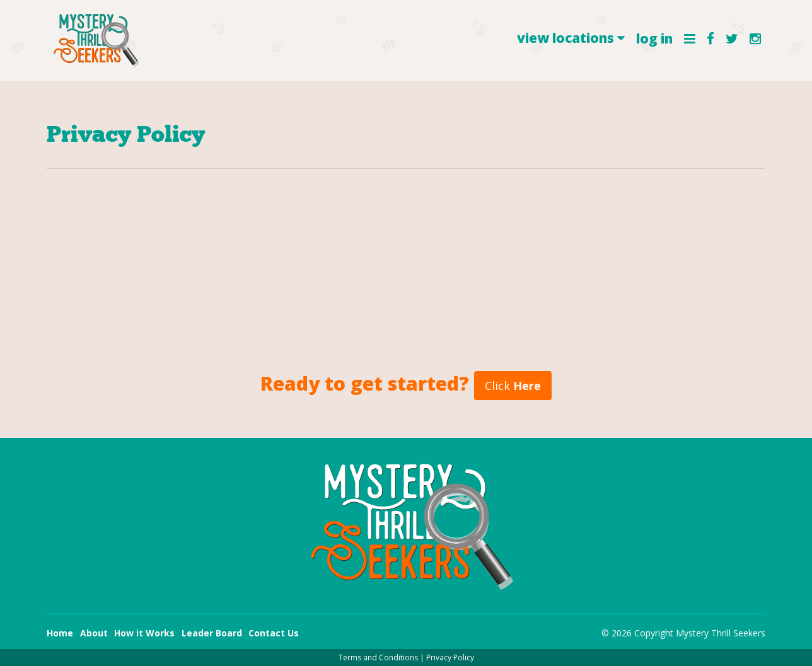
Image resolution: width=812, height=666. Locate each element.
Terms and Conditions (378, 657)
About (94, 633)
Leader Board (212, 633)
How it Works (144, 633)
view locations (571, 38)
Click (513, 386)
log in (654, 38)
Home (60, 633)
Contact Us (274, 633)
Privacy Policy (450, 657)
